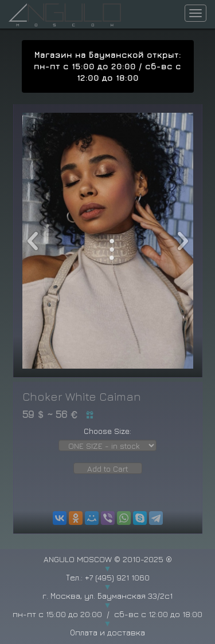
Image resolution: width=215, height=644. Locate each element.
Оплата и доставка (107, 632)
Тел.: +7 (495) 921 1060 (108, 577)
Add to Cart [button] (108, 469)
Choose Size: (107, 431)
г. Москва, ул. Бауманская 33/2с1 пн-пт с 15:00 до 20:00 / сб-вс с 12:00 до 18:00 (107, 605)
